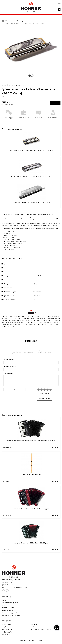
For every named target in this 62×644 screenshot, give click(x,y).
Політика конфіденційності (11, 613)
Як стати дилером (8, 610)
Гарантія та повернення (10, 603)
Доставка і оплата (8, 608)
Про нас (5, 600)
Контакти (5, 605)
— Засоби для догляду (39, 627)
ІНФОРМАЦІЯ (7, 597)
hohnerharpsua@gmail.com (11, 580)
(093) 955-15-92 (7, 582)
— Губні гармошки (8, 627)
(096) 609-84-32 (7, 585)
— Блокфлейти (7, 632)
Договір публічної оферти (11, 615)
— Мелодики (7, 635)
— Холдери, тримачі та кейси (41, 629)
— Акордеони (7, 629)
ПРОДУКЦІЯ (7, 621)
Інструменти (6, 624)
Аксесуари (35, 624)
